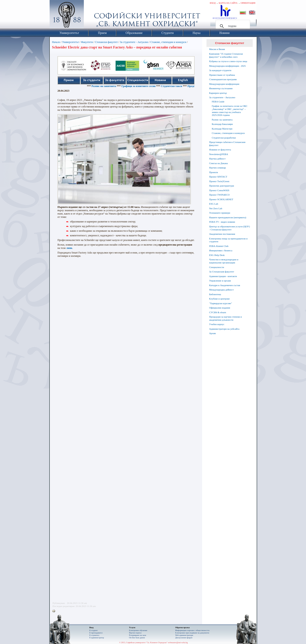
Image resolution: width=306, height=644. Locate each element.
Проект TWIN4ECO (219, 195)
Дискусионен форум (184, 638)
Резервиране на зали (138, 635)
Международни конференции (224, 84)
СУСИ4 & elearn (218, 312)
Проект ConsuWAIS (219, 190)
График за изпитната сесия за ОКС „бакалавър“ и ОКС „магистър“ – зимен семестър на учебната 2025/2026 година (230, 110)
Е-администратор (97, 638)
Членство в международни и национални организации (224, 261)
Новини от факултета (220, 150)
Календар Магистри (222, 129)
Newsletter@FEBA (219, 154)
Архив (212, 333)
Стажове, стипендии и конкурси (168, 42)
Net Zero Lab (216, 208)
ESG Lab (214, 204)
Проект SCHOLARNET (221, 199)
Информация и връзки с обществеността (192, 630)
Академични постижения (222, 234)
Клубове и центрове (219, 299)
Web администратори (184, 635)
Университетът (70, 42)
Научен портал (135, 633)
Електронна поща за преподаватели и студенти (228, 240)
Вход (213, 3)
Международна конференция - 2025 (227, 66)
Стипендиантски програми (223, 79)
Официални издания (220, 308)
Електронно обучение (138, 630)
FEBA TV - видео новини (222, 222)
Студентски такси (181, 86)
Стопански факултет (106, 42)
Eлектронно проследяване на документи (192, 633)
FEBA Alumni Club (219, 246)
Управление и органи (220, 281)
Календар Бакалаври (222, 124)
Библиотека (215, 294)
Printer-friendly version (55, 611)
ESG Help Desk (217, 255)
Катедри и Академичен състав (225, 285)
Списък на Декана (218, 163)
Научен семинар (218, 168)
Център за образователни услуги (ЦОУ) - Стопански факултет (229, 228)
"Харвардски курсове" (221, 303)
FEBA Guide (218, 102)
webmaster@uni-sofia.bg (178, 642)
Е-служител (94, 635)
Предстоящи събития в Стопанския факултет (227, 144)
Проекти (214, 172)
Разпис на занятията (113, 86)
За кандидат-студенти (220, 70)
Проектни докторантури (222, 186)
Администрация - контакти (223, 276)
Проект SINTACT (218, 177)
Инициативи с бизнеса (221, 250)
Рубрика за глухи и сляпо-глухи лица (228, 61)
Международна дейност (221, 290)
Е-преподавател (96, 633)
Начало (56, 42)
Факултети (87, 42)
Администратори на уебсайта (224, 329)
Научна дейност (217, 159)
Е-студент (94, 630)
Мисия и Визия (217, 49)
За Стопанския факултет (222, 272)
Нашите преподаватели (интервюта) (228, 217)
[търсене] (232, 26)
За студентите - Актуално (134, 42)
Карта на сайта (228, 3)
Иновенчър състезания (221, 88)
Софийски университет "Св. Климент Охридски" (92, 15)
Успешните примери (220, 213)
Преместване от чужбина (222, 75)
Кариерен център (218, 93)
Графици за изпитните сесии (148, 86)
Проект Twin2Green (219, 181)
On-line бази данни (137, 638)
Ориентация (248, 3)
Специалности (217, 267)
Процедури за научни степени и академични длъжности (225, 318)
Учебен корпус (217, 324)
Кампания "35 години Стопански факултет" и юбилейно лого (226, 55)
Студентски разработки (224, 138)
